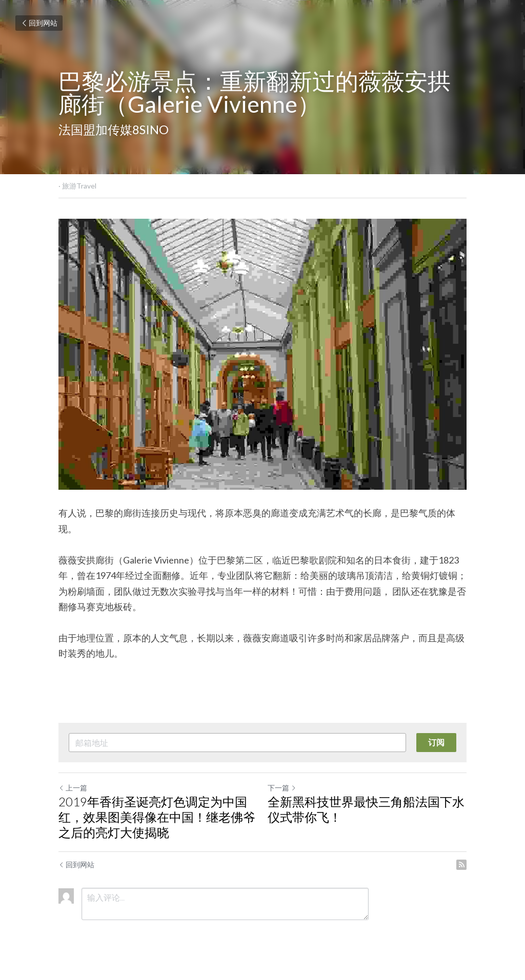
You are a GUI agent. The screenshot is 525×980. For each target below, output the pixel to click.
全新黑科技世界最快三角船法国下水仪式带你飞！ (366, 809)
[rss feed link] (461, 865)
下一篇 (282, 788)
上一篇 (73, 788)
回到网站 (39, 23)
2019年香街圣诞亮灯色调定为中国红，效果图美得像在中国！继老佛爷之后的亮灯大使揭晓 (157, 817)
